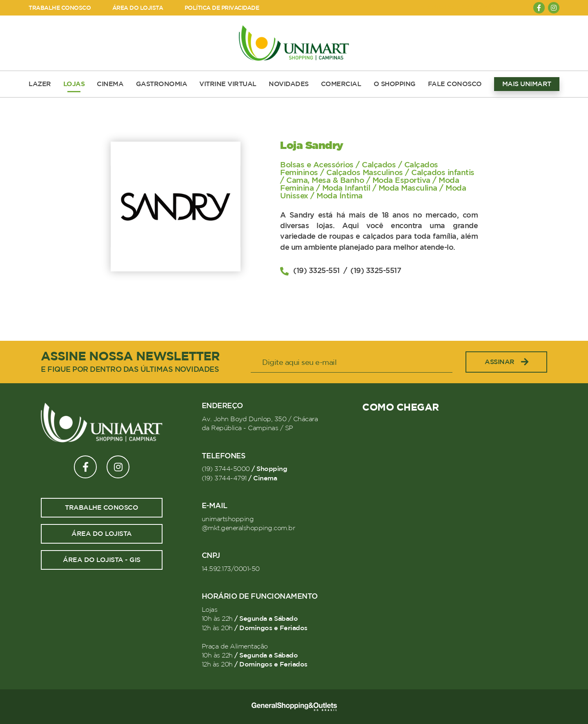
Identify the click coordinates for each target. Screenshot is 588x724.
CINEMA (110, 84)
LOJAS (74, 84)
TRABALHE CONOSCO (60, 8)
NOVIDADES (289, 84)
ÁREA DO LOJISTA (138, 8)
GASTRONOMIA (162, 84)
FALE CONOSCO (455, 84)
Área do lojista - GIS (102, 560)
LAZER (40, 84)
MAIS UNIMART (527, 84)
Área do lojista (102, 534)
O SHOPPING (395, 84)
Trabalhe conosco (101, 508)
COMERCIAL (341, 84)
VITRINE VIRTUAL (228, 84)
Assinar (506, 362)
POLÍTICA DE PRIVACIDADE (222, 8)
